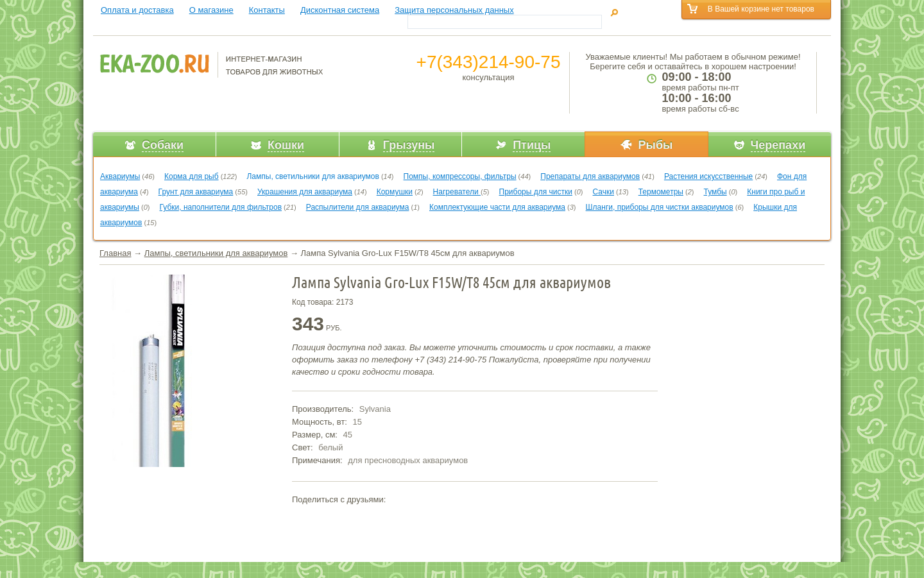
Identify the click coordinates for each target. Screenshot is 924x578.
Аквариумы (120, 176)
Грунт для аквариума (196, 192)
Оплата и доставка (137, 10)
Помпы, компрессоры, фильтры (460, 176)
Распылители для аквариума (358, 207)
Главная (115, 253)
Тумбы (715, 192)
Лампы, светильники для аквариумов (312, 176)
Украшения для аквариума (305, 192)
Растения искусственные (708, 176)
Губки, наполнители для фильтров (221, 207)
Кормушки (395, 192)
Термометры (661, 192)
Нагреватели (457, 192)
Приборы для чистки (536, 192)
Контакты (267, 10)
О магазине (211, 10)
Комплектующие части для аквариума (497, 207)
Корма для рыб (192, 176)
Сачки (603, 192)
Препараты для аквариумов (590, 176)
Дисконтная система (340, 10)
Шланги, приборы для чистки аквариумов (660, 207)
